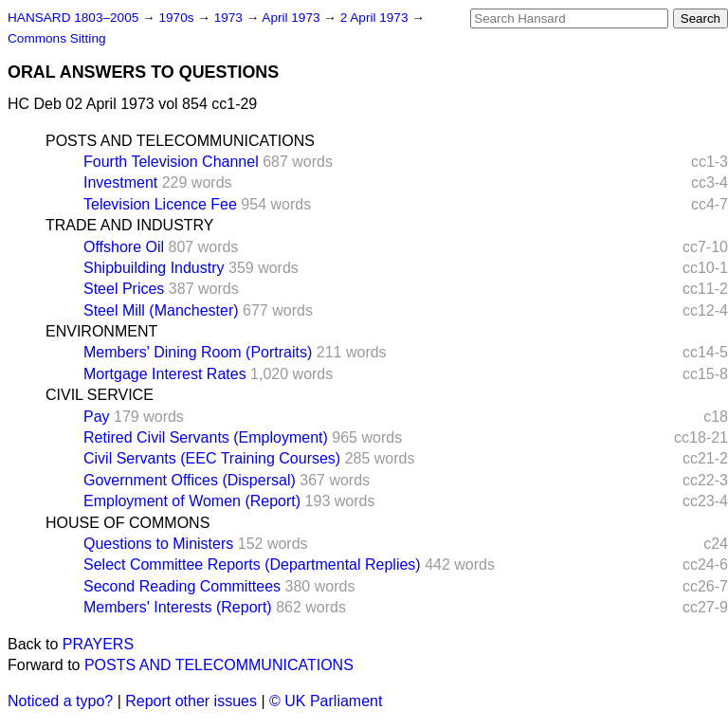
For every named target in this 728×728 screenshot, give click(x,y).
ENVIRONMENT (101, 331)
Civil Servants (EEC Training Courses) (212, 458)
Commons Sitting (57, 38)
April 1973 (292, 18)
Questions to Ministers (158, 544)
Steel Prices (124, 289)
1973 (230, 18)
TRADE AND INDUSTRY (130, 225)
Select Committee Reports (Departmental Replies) (252, 564)
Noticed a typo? (60, 701)
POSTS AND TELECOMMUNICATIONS (180, 141)
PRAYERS (98, 644)
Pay (97, 417)
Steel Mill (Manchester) (161, 310)
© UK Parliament (326, 701)
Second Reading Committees (182, 586)
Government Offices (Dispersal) (190, 480)
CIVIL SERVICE (100, 395)
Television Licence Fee (160, 204)
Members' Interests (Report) (178, 607)
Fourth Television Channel (171, 162)
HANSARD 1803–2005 (73, 18)
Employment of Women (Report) (192, 501)
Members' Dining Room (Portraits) (198, 352)
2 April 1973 (376, 18)
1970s (178, 18)
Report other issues (191, 701)
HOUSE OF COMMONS (127, 523)
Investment (120, 182)
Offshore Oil (124, 247)
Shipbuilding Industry (154, 268)
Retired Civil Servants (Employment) (206, 437)
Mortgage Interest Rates (165, 374)
